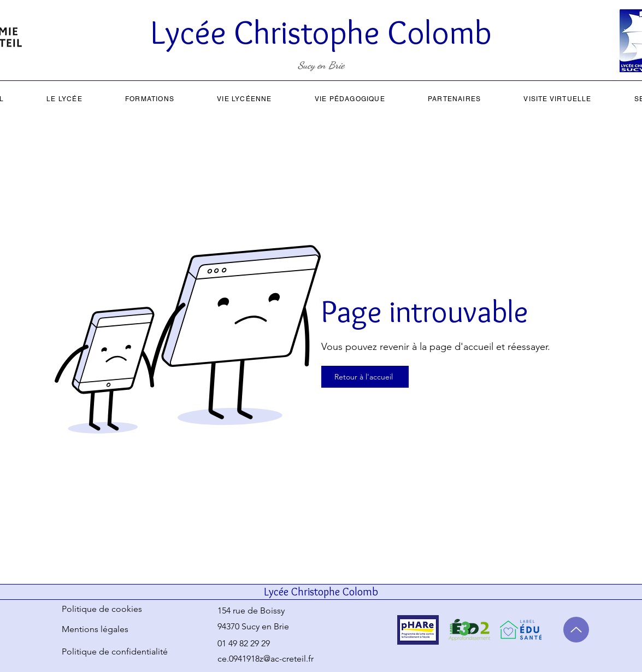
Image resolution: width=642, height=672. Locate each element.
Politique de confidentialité (115, 651)
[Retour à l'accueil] (365, 377)
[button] (64, 99)
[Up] (576, 630)
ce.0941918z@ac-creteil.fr (266, 659)
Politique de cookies (102, 609)
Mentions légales (95, 629)
